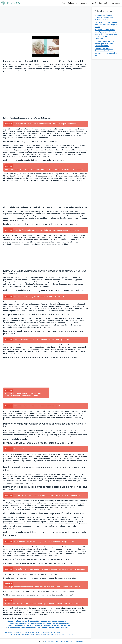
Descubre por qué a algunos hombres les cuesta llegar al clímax (106, 25)
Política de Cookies (76, 641)
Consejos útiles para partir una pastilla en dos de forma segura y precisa (37, 621)
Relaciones (73, 3)
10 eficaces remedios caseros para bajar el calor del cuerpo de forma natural (39, 625)
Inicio (63, 3)
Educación (104, 3)
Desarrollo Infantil (88, 3)
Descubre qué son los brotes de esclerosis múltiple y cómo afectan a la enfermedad (34, 632)
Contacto (116, 3)
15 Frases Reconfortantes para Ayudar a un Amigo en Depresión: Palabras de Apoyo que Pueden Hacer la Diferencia (107, 34)
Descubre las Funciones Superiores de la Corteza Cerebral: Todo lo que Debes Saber (106, 52)
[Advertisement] (46, 20)
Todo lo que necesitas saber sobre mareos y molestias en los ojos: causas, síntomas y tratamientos (39, 634)
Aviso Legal (65, 641)
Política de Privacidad (52, 641)
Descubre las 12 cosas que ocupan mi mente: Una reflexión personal (105, 17)
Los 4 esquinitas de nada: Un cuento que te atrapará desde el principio (106, 44)
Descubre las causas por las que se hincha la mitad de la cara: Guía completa (39, 623)
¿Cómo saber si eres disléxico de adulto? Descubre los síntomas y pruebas (38, 628)
